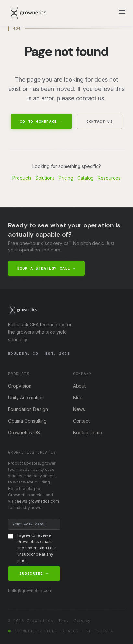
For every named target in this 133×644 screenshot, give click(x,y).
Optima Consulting (27, 421)
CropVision (20, 386)
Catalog (85, 178)
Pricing (66, 178)
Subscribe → (34, 573)
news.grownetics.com (38, 501)
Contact (81, 421)
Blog (78, 398)
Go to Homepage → (41, 121)
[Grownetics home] (29, 13)
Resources (109, 178)
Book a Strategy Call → (47, 268)
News (79, 409)
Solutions (45, 178)
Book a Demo (88, 433)
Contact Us (100, 121)
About (79, 386)
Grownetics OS (24, 433)
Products (22, 178)
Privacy (82, 620)
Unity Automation (26, 398)
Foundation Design (28, 409)
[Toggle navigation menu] (122, 11)
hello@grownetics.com (30, 591)
